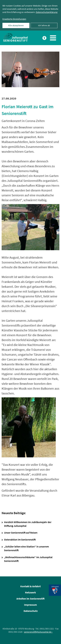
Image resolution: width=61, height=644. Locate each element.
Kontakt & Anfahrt (30, 586)
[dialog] (30, 15)
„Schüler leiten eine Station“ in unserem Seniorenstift (26, 548)
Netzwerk (30, 592)
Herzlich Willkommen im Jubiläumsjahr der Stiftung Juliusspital (28, 524)
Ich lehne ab (44, 25)
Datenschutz (31, 611)
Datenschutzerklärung (47, 12)
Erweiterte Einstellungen (14, 19)
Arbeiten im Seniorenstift (30, 599)
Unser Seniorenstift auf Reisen (21, 533)
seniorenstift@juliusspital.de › (38, 632)
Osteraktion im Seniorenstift (20, 540)
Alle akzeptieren (16, 25)
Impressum (30, 605)
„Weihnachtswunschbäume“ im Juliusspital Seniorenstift (28, 559)
